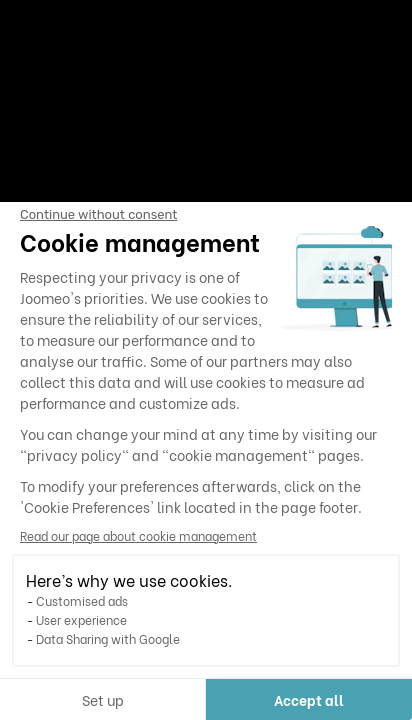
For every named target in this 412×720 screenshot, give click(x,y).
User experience (81, 619)
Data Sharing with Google (108, 638)
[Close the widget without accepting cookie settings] (98, 215)
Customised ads (82, 600)
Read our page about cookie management (138, 535)
